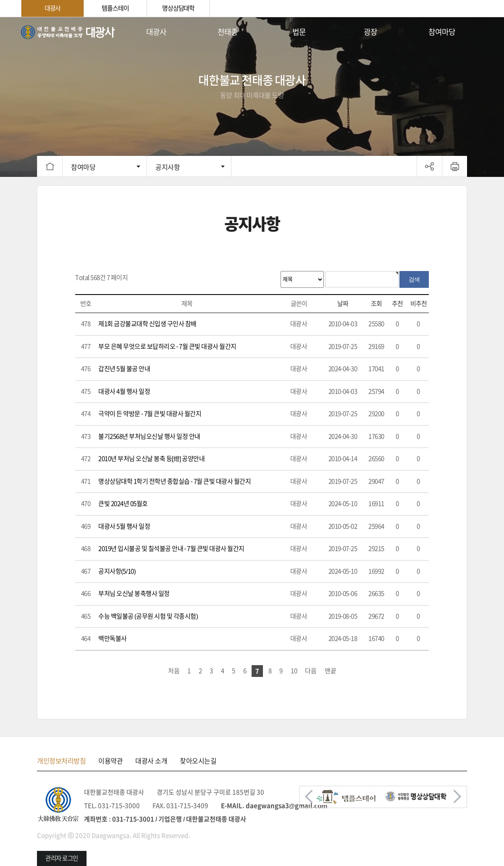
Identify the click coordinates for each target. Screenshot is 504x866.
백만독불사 (113, 638)
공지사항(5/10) (117, 571)
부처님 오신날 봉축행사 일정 (134, 594)
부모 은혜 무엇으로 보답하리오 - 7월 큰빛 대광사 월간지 (167, 346)
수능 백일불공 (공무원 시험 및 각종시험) (148, 616)
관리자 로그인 (62, 858)
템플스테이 (115, 8)
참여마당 (442, 32)
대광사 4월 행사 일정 (124, 391)
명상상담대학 (178, 8)
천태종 (228, 32)
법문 (299, 32)
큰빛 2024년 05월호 (123, 504)
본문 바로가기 (0, 17)
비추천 (419, 304)
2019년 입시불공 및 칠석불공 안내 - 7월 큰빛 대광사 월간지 (171, 549)
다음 (311, 671)
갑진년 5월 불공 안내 (124, 369)
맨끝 (331, 671)
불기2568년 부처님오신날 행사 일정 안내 (149, 436)
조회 (376, 304)
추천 (397, 304)
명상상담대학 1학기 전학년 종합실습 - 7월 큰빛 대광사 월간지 (175, 481)
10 (294, 671)
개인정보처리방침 (61, 761)
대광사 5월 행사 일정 (124, 526)
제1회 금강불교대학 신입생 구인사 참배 (147, 324)
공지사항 (168, 167)
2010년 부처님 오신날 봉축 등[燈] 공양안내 (151, 459)
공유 (429, 166)
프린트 (455, 166)
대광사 (53, 8)
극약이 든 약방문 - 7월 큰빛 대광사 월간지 (150, 414)
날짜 (343, 304)
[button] (309, 796)
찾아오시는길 (198, 761)
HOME (50, 166)
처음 (174, 671)
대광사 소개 (151, 761)
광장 (370, 32)
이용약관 (110, 761)
